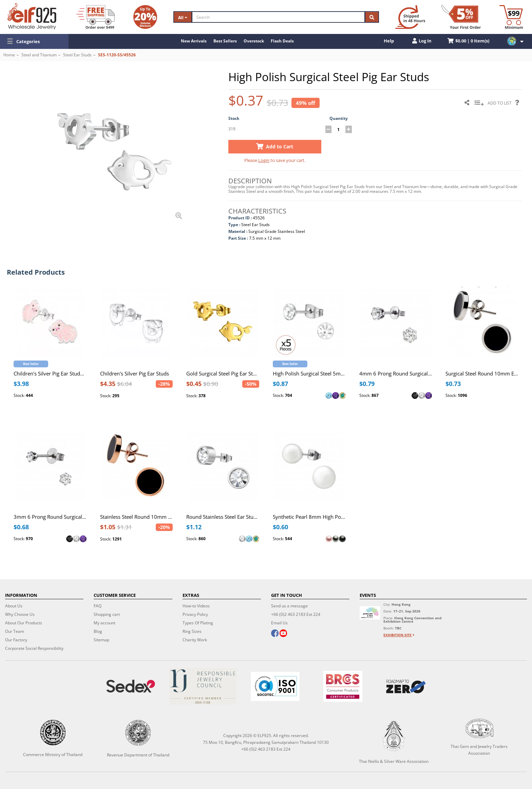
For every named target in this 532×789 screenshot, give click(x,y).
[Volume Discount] (145, 17)
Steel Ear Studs (77, 55)
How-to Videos (196, 606)
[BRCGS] (343, 686)
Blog (98, 631)
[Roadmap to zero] (406, 686)
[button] (34, 41)
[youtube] (283, 634)
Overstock (254, 41)
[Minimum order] (511, 17)
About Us (14, 606)
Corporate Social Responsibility (34, 648)
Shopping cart (107, 614)
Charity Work (195, 640)
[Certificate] (203, 686)
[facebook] (275, 634)
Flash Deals (282, 41)
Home (9, 55)
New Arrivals (194, 41)
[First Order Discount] (461, 17)
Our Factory (16, 640)
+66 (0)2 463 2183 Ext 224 (296, 614)
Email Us (279, 623)
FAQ (98, 606)
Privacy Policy (195, 614)
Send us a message (289, 606)
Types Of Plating (198, 623)
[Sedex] (130, 686)
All (183, 17)
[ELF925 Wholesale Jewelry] (32, 16)
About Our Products (24, 623)
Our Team (15, 631)
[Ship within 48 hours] (410, 17)
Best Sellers (225, 41)
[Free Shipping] (96, 17)
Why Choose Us (20, 614)
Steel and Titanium (39, 55)
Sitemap (101, 640)
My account (104, 623)
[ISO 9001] (275, 686)
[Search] (278, 17)
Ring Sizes (192, 631)
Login (264, 160)
